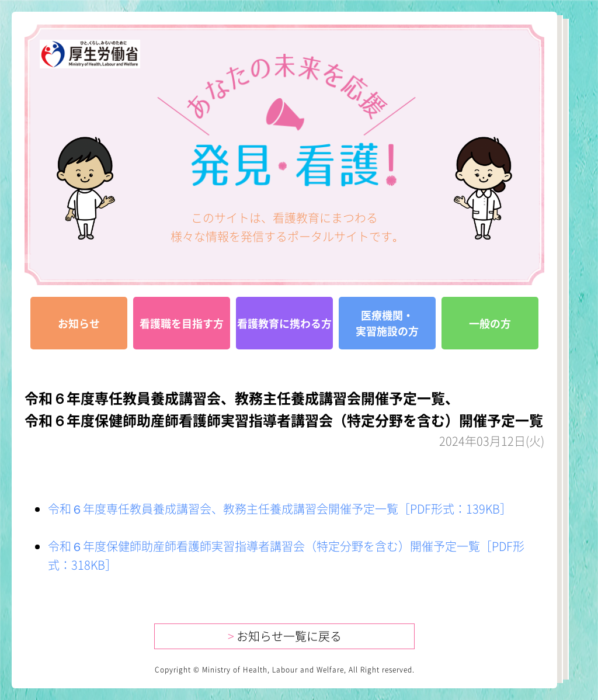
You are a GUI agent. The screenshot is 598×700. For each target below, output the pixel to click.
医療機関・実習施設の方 (387, 323)
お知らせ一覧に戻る (285, 636)
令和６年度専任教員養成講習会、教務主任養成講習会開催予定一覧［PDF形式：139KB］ (280, 509)
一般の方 (490, 323)
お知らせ (79, 323)
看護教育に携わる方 (284, 323)
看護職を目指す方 (182, 323)
